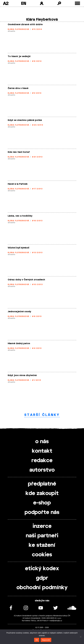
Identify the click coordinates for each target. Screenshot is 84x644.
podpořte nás (42, 512)
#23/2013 (38, 125)
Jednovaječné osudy (19, 312)
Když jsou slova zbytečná (22, 375)
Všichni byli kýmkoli (18, 248)
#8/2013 (37, 316)
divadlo (12, 31)
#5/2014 (37, 93)
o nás (42, 442)
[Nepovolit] (81, 637)
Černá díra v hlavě (18, 88)
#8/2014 (37, 61)
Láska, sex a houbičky (20, 216)
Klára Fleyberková (18, 29)
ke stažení (42, 545)
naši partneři (42, 536)
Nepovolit (46, 640)
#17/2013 (37, 189)
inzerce (42, 526)
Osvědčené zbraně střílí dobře (25, 25)
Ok (37, 640)
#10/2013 (37, 284)
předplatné (42, 484)
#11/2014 (37, 29)
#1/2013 (36, 380)
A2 (6, 3)
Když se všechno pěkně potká (25, 120)
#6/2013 (37, 348)
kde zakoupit (42, 493)
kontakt (42, 451)
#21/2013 (37, 157)
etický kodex (42, 569)
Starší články (42, 415)
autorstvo (42, 470)
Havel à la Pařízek (18, 184)
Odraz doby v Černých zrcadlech (26, 280)
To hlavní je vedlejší (19, 56)
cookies (42, 555)
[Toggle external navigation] (77, 3)
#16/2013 (37, 221)
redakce (42, 461)
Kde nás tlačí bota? (19, 152)
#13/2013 (37, 253)
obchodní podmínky (42, 588)
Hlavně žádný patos (19, 344)
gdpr (42, 578)
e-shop (42, 503)
